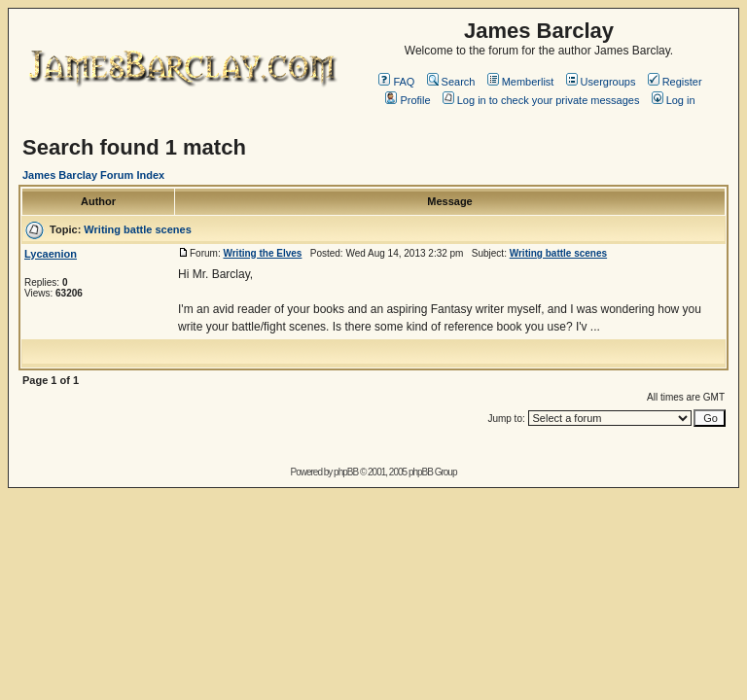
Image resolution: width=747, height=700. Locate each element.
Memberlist (521, 82)
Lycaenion (51, 254)
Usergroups (601, 82)
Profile (408, 100)
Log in (674, 100)
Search (451, 82)
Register (675, 82)
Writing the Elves (262, 253)
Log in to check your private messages (541, 100)
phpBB (346, 472)
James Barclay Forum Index (93, 175)
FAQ (396, 82)
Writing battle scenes (137, 229)
